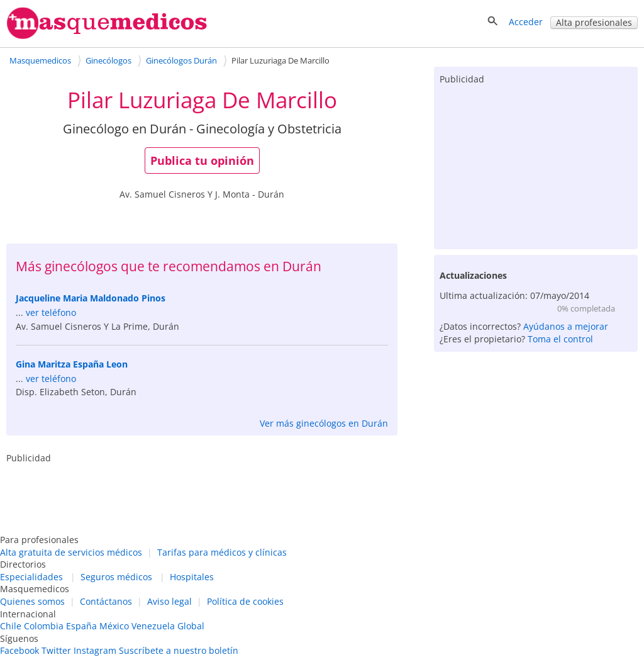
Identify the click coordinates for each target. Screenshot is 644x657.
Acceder (526, 22)
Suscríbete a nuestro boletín (179, 650)
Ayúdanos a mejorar (566, 326)
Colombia (44, 626)
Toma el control (560, 339)
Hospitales (192, 577)
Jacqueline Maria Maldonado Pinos (91, 298)
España (81, 626)
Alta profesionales (594, 22)
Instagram (95, 650)
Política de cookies (245, 601)
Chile (11, 626)
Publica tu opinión (202, 160)
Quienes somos (32, 601)
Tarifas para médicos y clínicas (222, 552)
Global (191, 626)
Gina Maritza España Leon (72, 364)
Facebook (19, 650)
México (114, 626)
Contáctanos (106, 601)
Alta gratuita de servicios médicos (71, 552)
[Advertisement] (536, 164)
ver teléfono (51, 312)
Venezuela (153, 626)
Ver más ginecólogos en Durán (324, 423)
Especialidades (31, 577)
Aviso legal (169, 601)
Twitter (56, 650)
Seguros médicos (116, 577)
